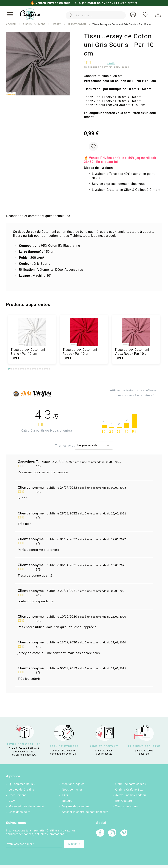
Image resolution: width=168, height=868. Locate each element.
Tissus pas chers (127, 806)
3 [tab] (14, 369)
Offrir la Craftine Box (129, 790)
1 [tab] (9, 369)
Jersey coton (77, 24)
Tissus (27, 24)
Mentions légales (73, 784)
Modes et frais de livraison (26, 806)
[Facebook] (100, 833)
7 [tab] (23, 369)
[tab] (38, 216)
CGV (12, 801)
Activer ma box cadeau (131, 795)
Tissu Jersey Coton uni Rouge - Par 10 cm (80, 352)
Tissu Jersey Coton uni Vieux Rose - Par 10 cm (132, 352)
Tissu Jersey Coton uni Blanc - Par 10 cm (28, 352)
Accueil (11, 24)
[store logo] (30, 14)
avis (111, 63)
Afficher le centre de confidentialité (85, 812)
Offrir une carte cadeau (131, 784)
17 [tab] (47, 369)
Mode (42, 24)
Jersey (57, 24)
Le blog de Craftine (21, 790)
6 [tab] (21, 369)
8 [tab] (26, 369)
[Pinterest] (124, 833)
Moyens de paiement (76, 806)
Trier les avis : (65, 445)
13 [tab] (38, 369)
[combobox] (93, 14)
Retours (67, 801)
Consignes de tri (19, 812)
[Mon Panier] (158, 14)
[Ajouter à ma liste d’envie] (93, 146)
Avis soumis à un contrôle (137, 395)
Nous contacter (72, 790)
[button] (133, 14)
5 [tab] (18, 369)
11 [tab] (33, 369)
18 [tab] (50, 369)
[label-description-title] (38, 216)
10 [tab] (30, 369)
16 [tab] (45, 369)
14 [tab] (40, 369)
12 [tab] (35, 369)
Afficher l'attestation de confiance (133, 390)
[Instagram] (112, 833)
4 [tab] (16, 369)
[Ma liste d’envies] (146, 14)
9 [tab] (28, 369)
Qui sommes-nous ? (22, 784)
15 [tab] (42, 369)
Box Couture (124, 801)
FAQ (65, 795)
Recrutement (17, 795)
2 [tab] (11, 369)
